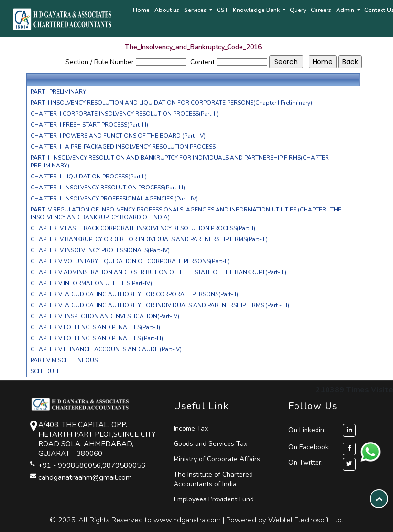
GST (222, 10)
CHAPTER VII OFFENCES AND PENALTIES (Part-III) (97, 338)
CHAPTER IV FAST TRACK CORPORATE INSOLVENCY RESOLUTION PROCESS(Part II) (143, 228)
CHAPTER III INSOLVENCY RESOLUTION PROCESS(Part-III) (108, 188)
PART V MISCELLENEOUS (64, 360)
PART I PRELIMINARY (58, 92)
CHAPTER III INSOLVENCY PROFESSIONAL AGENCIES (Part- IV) (114, 199)
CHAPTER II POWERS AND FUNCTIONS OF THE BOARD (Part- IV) (118, 136)
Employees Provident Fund (214, 499)
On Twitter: (306, 462)
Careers (321, 10)
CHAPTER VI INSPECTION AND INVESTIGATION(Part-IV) (105, 316)
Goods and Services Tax (210, 444)
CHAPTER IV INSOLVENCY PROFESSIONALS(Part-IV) (100, 250)
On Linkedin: (322, 430)
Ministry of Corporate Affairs (217, 459)
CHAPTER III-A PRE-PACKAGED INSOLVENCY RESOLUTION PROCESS (123, 147)
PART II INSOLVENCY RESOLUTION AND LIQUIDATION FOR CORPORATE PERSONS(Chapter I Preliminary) (171, 103)
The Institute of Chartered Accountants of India (213, 479)
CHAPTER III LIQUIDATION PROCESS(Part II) (89, 177)
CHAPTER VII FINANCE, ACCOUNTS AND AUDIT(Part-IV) (106, 349)
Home (141, 10)
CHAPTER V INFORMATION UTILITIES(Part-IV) (91, 283)
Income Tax (191, 428)
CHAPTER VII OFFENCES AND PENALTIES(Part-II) (95, 327)
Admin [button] (346, 10)
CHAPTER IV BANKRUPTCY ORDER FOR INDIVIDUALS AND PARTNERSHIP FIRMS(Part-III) (149, 239)
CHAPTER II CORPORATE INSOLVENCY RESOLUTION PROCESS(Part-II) (125, 114)
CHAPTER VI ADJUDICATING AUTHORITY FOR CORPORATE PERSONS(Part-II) (134, 294)
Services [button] (196, 10)
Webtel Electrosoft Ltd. (306, 520)
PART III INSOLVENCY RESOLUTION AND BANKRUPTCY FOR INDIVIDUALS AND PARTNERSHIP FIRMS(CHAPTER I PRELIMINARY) (181, 162)
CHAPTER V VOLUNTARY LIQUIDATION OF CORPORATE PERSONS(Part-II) (130, 261)
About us (167, 10)
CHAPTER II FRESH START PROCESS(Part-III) (89, 125)
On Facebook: (309, 447)
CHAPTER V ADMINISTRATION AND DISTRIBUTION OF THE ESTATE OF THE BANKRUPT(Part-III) (158, 272)
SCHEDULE (45, 371)
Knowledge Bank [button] (257, 10)
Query (298, 10)
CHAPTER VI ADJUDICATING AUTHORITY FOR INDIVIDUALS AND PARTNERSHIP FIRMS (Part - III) (160, 305)
